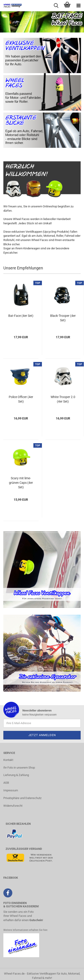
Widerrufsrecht (13, 806)
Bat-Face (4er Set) (21, 316)
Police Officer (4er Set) (21, 399)
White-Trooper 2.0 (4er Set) (63, 399)
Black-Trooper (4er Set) (63, 318)
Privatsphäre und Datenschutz (22, 798)
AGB (6, 783)
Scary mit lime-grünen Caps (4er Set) (21, 483)
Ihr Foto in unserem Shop (19, 768)
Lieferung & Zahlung (16, 775)
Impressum (11, 790)
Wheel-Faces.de (14, 974)
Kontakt (8, 760)
